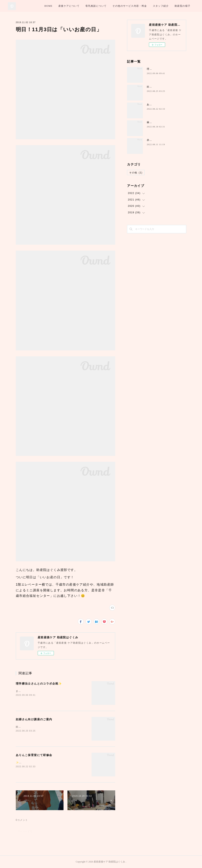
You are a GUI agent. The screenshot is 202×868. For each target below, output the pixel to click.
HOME (79, 6)
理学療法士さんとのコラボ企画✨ (39, 684)
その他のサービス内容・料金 (160, 6)
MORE (187, 6)
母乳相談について (126, 6)
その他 (136, 173)
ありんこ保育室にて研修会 (34, 755)
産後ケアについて (99, 6)
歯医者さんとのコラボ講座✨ (164, 122)
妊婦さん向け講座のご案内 (34, 719)
